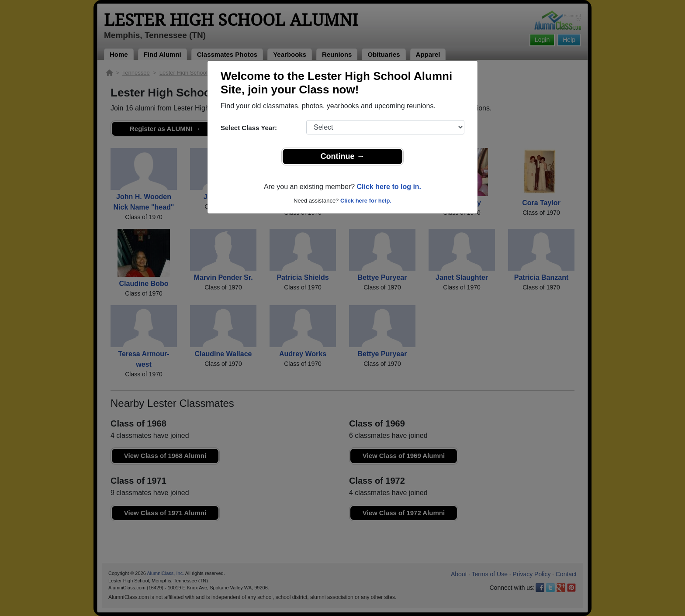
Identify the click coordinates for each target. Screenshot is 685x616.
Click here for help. (366, 201)
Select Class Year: (249, 128)
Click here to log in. (389, 187)
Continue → (343, 156)
